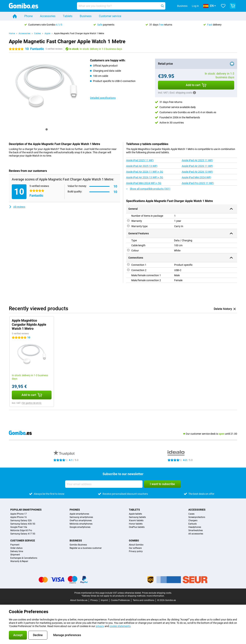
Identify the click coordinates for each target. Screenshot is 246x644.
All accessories (196, 534)
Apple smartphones (79, 514)
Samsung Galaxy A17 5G (23, 534)
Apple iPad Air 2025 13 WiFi (142, 166)
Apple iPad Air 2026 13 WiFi (197, 172)
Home (12, 33)
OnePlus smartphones (81, 520)
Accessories (48, 16)
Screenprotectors (197, 517)
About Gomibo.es (79, 600)
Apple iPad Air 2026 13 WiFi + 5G (145, 177)
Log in (195, 6)
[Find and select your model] (121, 6)
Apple (47, 33)
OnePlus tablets (137, 527)
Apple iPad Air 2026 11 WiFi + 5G (145, 172)
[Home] (15, 16)
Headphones (195, 527)
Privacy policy (136, 551)
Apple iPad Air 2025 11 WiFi (197, 160)
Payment (15, 545)
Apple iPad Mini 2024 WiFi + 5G (144, 183)
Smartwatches (196, 530)
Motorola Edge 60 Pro (21, 530)
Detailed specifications (103, 98)
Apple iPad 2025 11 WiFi (140, 160)
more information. (156, 596)
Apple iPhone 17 (19, 514)
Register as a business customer (86, 548)
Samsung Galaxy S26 (21, 520)
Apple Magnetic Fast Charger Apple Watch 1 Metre (79, 33)
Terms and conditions (144, 600)
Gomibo (134, 541)
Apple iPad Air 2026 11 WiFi (197, 166)
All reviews (17, 207)
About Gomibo (136, 545)
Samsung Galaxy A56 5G (23, 524)
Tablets (68, 16)
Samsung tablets (137, 517)
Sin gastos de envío (32, 403)
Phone (28, 16)
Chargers (193, 520)
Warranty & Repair (19, 561)
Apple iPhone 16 (19, 517)
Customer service (110, 16)
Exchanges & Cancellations (24, 558)
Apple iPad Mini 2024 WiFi (196, 177)
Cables (37, 33)
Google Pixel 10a (19, 527)
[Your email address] (104, 484)
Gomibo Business (78, 545)
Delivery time (17, 551)
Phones (75, 510)
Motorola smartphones (81, 524)
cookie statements (120, 626)
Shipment (15, 555)
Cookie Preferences (120, 600)
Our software (135, 548)
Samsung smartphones (81, 517)
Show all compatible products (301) (148, 189)
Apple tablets (135, 514)
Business (86, 16)
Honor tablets (136, 524)
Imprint (104, 600)
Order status (16, 548)
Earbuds (193, 524)
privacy (100, 626)
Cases (191, 514)
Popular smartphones (26, 510)
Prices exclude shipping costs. (157, 593)
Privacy (94, 600)
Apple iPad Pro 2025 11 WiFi (198, 183)
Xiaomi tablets (136, 520)
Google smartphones (80, 527)
